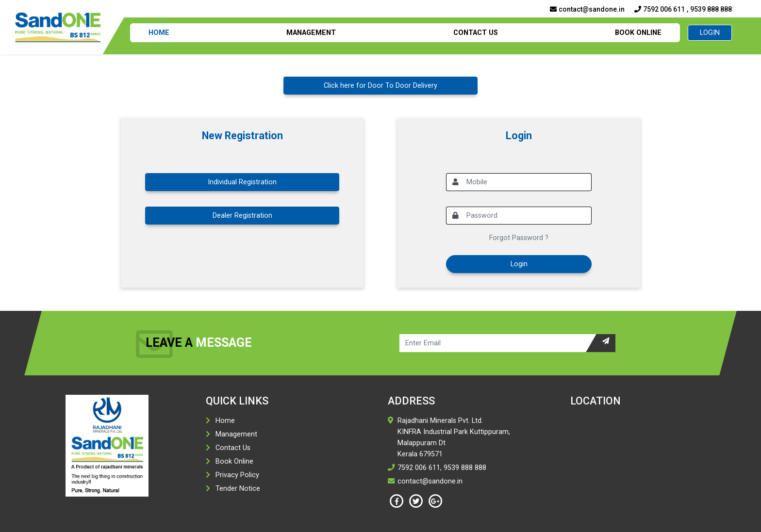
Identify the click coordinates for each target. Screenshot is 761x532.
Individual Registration (242, 182)
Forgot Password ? (519, 238)
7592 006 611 (660, 9)
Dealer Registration (242, 216)
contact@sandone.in (587, 9)
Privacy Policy (237, 475)
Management (311, 33)
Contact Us (476, 33)
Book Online (638, 33)
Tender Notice (238, 489)
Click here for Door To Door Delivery (380, 86)
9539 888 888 (711, 9)
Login (710, 33)
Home (159, 33)
